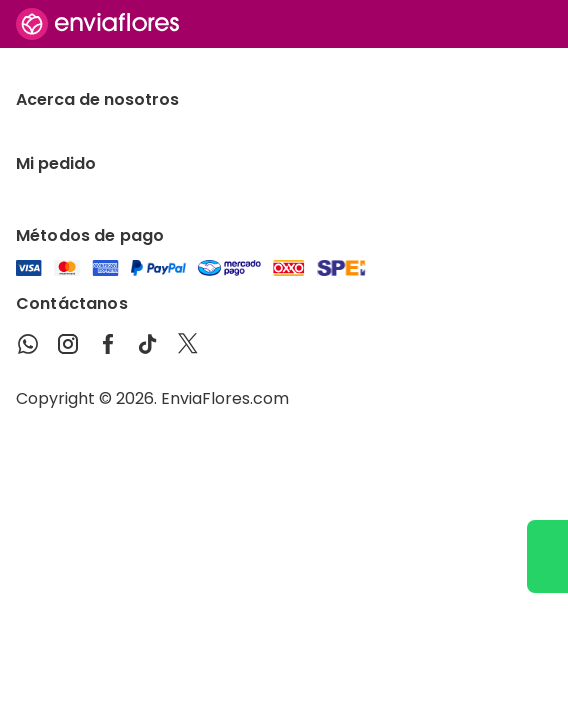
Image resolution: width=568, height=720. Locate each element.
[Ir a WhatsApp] (547, 556)
